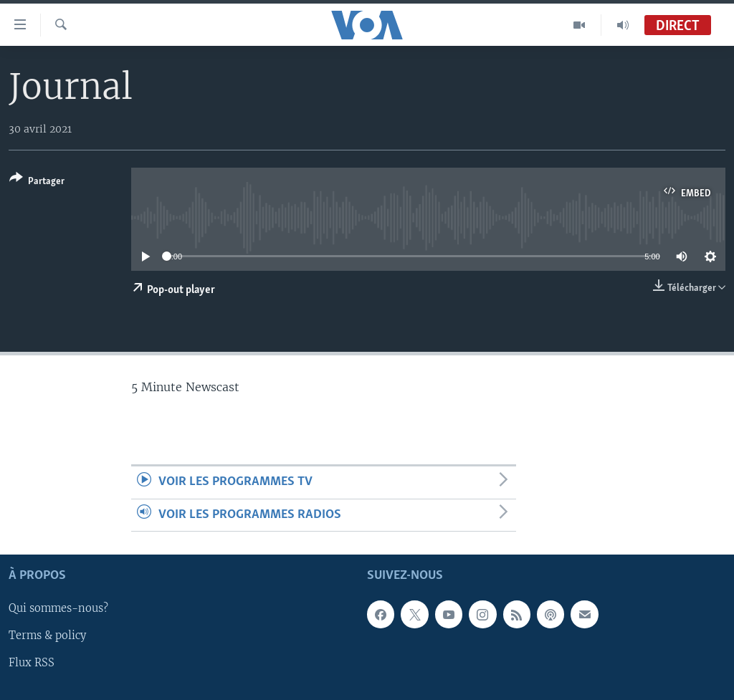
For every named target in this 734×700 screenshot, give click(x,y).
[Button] (37, 182)
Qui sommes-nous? (58, 608)
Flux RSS (32, 663)
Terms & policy (47, 636)
